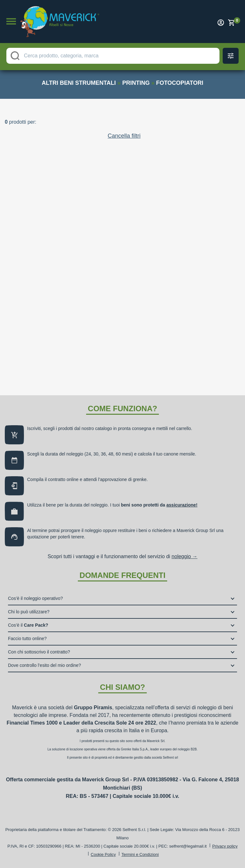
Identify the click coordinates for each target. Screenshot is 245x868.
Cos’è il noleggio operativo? (35, 598)
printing (136, 83)
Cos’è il (28, 625)
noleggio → (185, 556)
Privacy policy (225, 846)
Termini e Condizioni (140, 854)
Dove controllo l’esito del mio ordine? (45, 665)
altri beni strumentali (79, 83)
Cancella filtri (124, 136)
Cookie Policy (103, 854)
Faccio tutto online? (27, 638)
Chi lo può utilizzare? (29, 612)
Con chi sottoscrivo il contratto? (39, 652)
